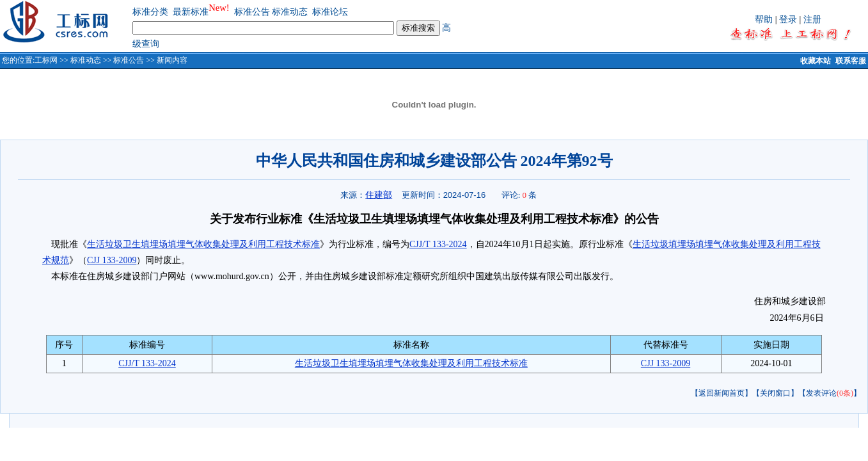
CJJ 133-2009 (112, 260)
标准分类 (150, 12)
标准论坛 (330, 12)
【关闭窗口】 (775, 393)
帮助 (764, 20)
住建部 (379, 195)
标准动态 (290, 12)
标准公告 (252, 12)
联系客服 (851, 61)
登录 (788, 20)
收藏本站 (816, 61)
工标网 (46, 60)
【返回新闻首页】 (722, 393)
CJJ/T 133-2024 (438, 244)
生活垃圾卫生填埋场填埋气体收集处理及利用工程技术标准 (203, 244)
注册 (812, 20)
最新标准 (191, 12)
